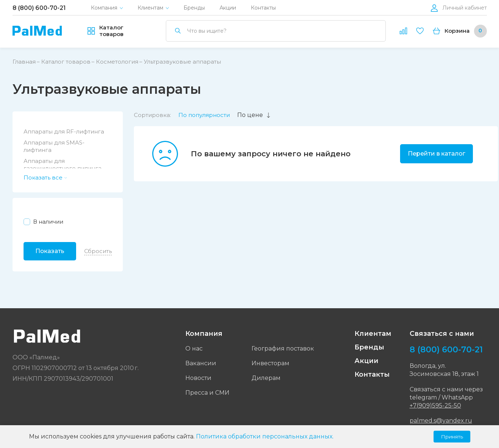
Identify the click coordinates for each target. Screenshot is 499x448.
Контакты (263, 8)
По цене (254, 115)
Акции (228, 8)
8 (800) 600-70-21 (39, 8)
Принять (452, 437)
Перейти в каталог (436, 154)
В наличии (48, 222)
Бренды (194, 8)
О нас (194, 349)
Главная (24, 62)
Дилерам (266, 378)
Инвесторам (270, 363)
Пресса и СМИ (207, 393)
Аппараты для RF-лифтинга (64, 131)
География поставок (283, 349)
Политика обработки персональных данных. (265, 436)
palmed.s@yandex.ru (441, 421)
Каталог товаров (66, 62)
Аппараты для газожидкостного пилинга (63, 165)
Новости (198, 378)
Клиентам (150, 8)
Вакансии (201, 363)
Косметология (117, 62)
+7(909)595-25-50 (435, 406)
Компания (104, 8)
